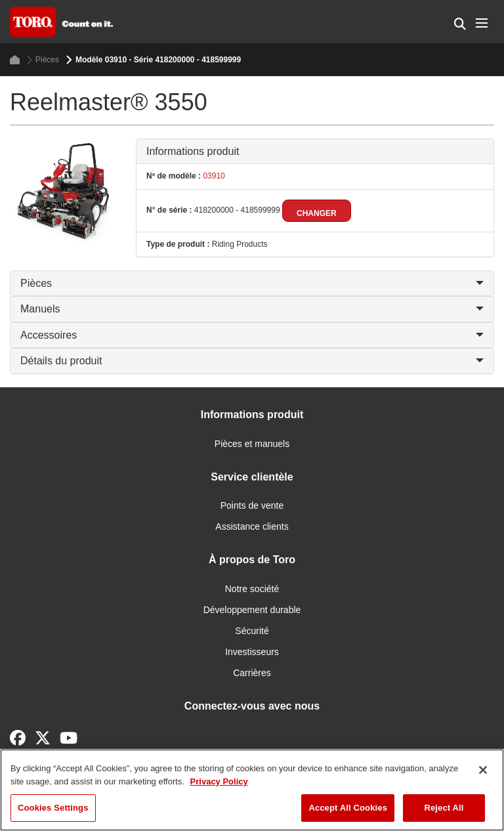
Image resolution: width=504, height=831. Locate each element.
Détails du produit (252, 361)
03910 (213, 176)
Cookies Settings (53, 808)
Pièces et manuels (252, 444)
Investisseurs (252, 652)
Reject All (444, 808)
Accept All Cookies (348, 808)
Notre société (252, 589)
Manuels (252, 309)
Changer (317, 213)
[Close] (483, 770)
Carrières (252, 673)
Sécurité (252, 631)
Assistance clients (252, 526)
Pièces (43, 60)
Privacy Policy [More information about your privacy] (219, 781)
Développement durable (252, 610)
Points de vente (252, 505)
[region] (252, 790)
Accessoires (252, 335)
